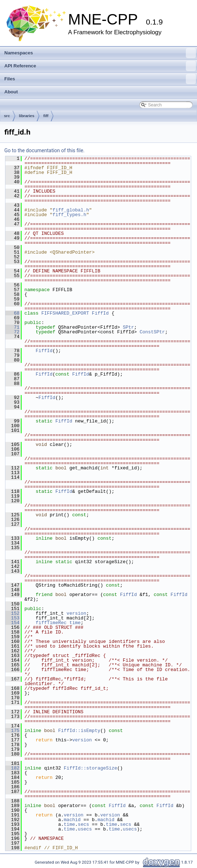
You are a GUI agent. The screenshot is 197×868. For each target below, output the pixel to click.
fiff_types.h (70, 215)
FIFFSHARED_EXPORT (65, 313)
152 (12, 613)
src (7, 116)
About (11, 92)
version (77, 613)
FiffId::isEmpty (79, 731)
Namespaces (100, 53)
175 (12, 731)
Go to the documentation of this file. (44, 150)
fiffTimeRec (51, 623)
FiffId (100, 313)
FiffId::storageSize (90, 768)
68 (12, 313)
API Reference (100, 66)
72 (12, 332)
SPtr (128, 327)
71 (12, 327)
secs (83, 824)
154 (12, 623)
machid (72, 820)
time (75, 623)
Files (100, 79)
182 (12, 768)
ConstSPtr (152, 332)
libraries (27, 116)
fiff (46, 116)
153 (12, 618)
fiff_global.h (71, 210)
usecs (85, 829)
